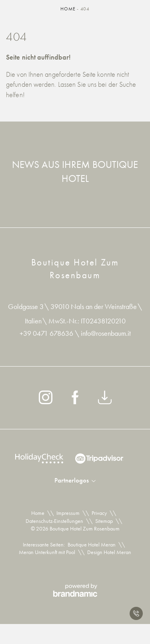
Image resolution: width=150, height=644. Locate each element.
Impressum (68, 513)
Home (69, 9)
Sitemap (104, 521)
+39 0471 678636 (47, 333)
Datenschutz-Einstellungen (54, 521)
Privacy (99, 513)
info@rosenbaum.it (106, 333)
